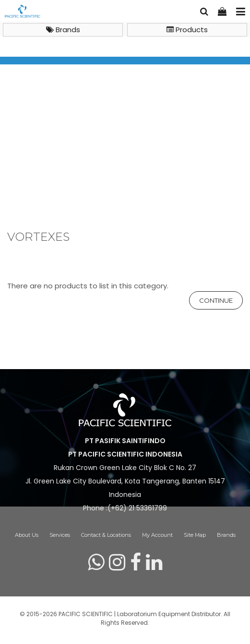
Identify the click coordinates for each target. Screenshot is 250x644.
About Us (27, 535)
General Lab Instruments (113, 177)
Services (60, 535)
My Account (157, 535)
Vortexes (180, 177)
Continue (216, 300)
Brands (63, 30)
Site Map (195, 535)
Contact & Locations (106, 535)
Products (187, 30)
